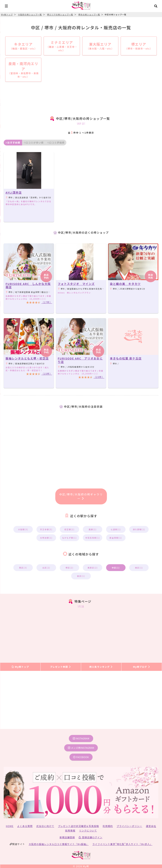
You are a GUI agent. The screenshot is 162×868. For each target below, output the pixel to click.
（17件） (47, 302)
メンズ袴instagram (81, 748)
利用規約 (108, 826)
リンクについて (88, 830)
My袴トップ (20, 667)
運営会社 (151, 826)
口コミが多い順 (34, 142)
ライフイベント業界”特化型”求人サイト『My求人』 (122, 844)
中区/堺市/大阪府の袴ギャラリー (81, 496)
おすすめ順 (13, 142)
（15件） (47, 374)
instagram (81, 738)
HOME (10, 826)
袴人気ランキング (101, 667)
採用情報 (70, 830)
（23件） (99, 377)
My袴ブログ (142, 667)
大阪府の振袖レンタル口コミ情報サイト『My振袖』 (59, 844)
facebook (81, 757)
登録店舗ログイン (91, 837)
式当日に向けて (45, 826)
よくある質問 (25, 826)
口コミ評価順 (56, 142)
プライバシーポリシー (129, 826)
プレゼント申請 (61, 667)
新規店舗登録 (67, 837)
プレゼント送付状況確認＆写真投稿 (78, 826)
